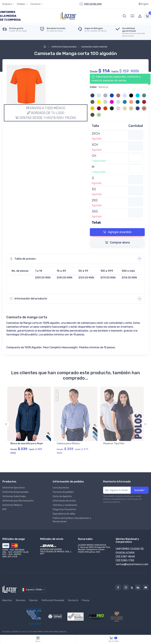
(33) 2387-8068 (125, 555)
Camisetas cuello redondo (94, 47)
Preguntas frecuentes (64, 508)
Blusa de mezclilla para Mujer (27, 443)
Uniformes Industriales (14, 495)
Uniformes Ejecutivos (14, 486)
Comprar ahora (117, 243)
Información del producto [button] (76, 299)
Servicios (21, 599)
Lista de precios (61, 486)
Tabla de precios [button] (76, 259)
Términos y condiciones (65, 503)
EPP (5, 508)
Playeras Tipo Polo (114, 443)
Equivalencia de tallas (64, 512)
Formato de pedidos (63, 490)
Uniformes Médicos (12, 503)
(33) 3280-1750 (125, 559)
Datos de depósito (62, 495)
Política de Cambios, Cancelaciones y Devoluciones (72, 518)
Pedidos (21, 4)
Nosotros (7, 599)
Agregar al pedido (117, 232)
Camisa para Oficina (68, 443)
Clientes (33, 599)
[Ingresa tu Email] (117, 488)
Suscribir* (140, 488)
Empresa (7, 4)
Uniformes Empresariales (64, 47)
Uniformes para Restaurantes (18, 499)
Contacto (36, 4)
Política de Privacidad (53, 599)
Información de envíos (64, 499)
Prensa (86, 599)
